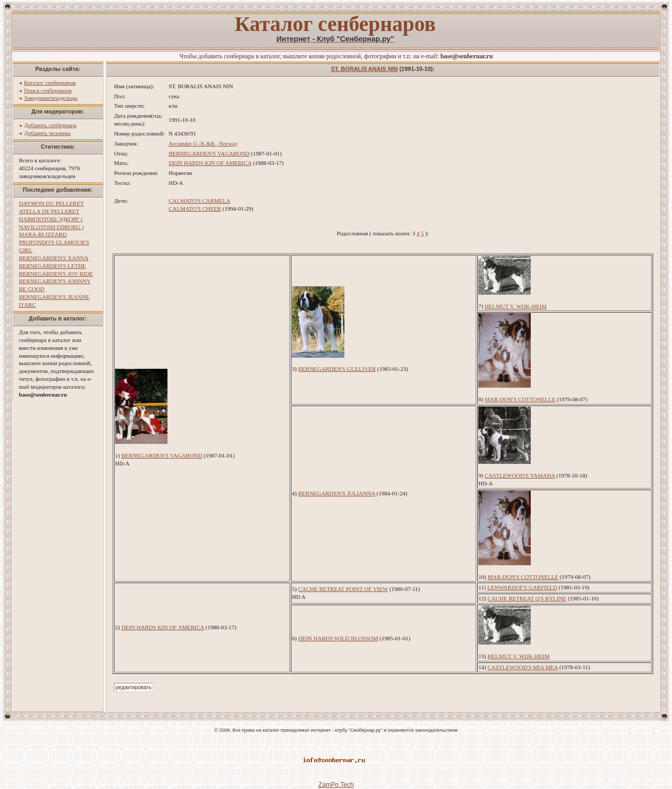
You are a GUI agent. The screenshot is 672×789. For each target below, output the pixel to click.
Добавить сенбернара (50, 125)
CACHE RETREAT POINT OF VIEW (343, 589)
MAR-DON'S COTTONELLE (520, 399)
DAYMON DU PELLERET (51, 203)
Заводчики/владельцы (51, 98)
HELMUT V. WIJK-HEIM (516, 306)
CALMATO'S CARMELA (199, 201)
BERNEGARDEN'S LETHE (52, 266)
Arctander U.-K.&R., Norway (203, 143)
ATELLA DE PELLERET (49, 211)
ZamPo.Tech (336, 785)
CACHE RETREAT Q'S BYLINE (527, 598)
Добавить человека (48, 133)
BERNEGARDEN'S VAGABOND (209, 153)
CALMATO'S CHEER (195, 209)
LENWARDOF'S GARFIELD (522, 587)
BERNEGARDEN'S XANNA (54, 258)
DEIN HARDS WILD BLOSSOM (338, 638)
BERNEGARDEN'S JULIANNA (337, 493)
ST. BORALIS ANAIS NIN (364, 69)
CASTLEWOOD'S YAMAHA (520, 475)
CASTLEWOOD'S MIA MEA (523, 667)
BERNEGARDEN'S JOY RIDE (56, 274)
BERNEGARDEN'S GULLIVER (337, 369)
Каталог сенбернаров (50, 82)
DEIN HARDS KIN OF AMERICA (210, 163)
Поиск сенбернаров (48, 90)
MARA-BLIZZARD (43, 234)
